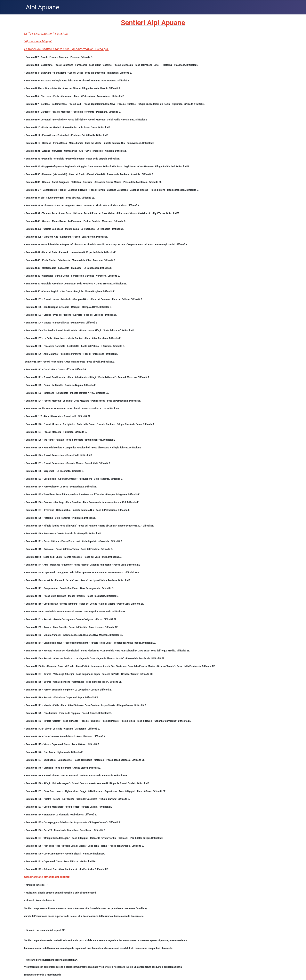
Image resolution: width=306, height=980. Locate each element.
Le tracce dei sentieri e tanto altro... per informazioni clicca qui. (66, 49)
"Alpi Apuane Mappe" (38, 41)
